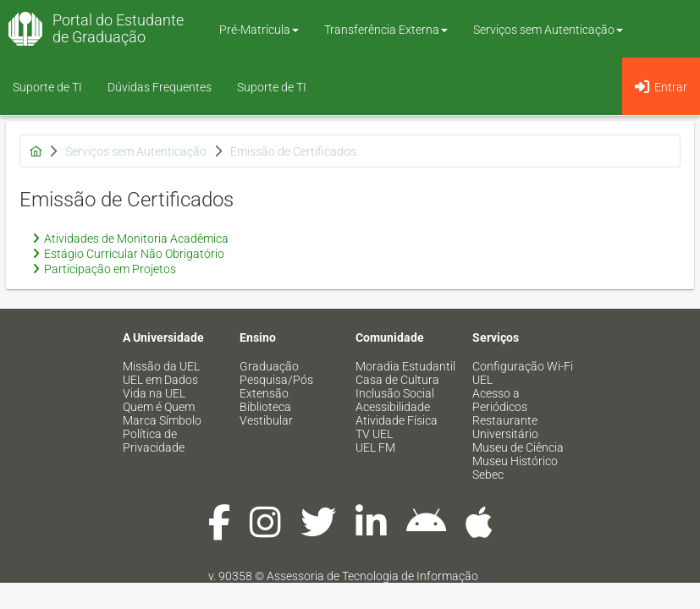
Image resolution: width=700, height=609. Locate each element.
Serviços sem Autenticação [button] (548, 30)
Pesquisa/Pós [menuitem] (276, 380)
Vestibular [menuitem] (266, 420)
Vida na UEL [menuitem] (154, 393)
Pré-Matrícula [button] (259, 30)
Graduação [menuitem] (269, 366)
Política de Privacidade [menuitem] (154, 441)
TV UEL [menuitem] (374, 434)
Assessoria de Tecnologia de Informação (372, 576)
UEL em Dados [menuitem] (160, 380)
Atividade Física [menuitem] (397, 420)
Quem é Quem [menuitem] (159, 407)
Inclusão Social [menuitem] (395, 393)
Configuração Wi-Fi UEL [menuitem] (523, 373)
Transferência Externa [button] (386, 30)
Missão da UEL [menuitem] (161, 366)
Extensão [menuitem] (264, 393)
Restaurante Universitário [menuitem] (505, 427)
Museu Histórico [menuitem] (515, 461)
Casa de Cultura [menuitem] (397, 380)
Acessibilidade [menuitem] (393, 407)
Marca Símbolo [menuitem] (162, 420)
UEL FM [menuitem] (375, 447)
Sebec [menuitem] (488, 475)
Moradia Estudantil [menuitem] (405, 366)
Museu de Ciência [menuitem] (518, 447)
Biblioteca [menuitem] (265, 407)
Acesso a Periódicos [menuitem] (500, 400)
